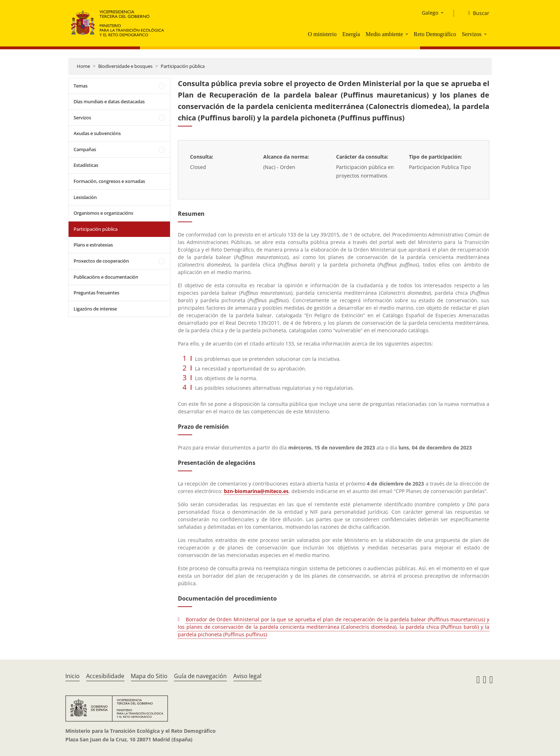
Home (83, 66)
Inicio (72, 676)
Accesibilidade (105, 676)
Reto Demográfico (435, 34)
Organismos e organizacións (103, 213)
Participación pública (183, 66)
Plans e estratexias (93, 245)
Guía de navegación (200, 676)
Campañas (85, 149)
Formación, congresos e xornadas (109, 181)
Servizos (472, 34)
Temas (81, 86)
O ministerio (322, 34)
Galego (430, 13)
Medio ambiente (384, 34)
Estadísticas (86, 165)
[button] (407, 34)
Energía (351, 34)
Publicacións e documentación (106, 277)
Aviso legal (247, 676)
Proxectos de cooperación (101, 261)
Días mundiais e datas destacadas (109, 101)
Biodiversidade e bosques (125, 66)
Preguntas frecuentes (96, 293)
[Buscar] (476, 13)
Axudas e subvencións (97, 133)
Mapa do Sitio (149, 676)
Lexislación (85, 197)
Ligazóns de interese (95, 309)
